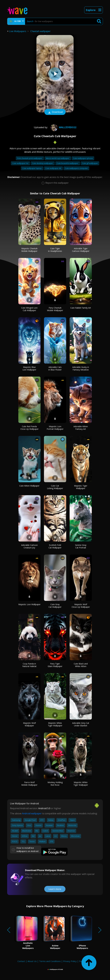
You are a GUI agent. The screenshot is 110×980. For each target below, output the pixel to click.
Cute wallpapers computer (76, 168)
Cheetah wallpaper (40, 31)
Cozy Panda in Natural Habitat (29, 665)
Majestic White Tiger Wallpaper (55, 724)
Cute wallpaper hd (20, 163)
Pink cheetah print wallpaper (30, 158)
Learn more (55, 889)
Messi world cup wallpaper (58, 158)
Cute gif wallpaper (90, 163)
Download (55, 112)
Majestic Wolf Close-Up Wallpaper (81, 606)
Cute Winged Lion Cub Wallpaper (29, 309)
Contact (21, 961)
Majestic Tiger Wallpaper (81, 487)
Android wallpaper (32, 813)
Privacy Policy (70, 961)
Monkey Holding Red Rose (55, 784)
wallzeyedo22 (63, 127)
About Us (32, 961)
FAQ (81, 961)
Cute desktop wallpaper (43, 163)
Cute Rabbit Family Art (81, 308)
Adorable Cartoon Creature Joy (29, 546)
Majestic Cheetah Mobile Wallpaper (29, 250)
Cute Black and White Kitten (81, 665)
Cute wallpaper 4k (53, 168)
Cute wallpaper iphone (83, 158)
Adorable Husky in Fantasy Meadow (81, 368)
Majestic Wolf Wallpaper (29, 724)
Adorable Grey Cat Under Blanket (81, 724)
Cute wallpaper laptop (32, 168)
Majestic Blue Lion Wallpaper (29, 368)
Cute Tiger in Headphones (55, 250)
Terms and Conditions (50, 961)
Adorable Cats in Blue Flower (55, 368)
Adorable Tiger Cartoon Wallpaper (81, 250)
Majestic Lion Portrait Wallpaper (55, 428)
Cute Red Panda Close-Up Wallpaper (29, 428)
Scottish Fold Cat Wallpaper (55, 546)
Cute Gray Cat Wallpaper (55, 606)
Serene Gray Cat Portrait (81, 546)
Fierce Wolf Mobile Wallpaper (29, 784)
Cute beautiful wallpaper (68, 163)
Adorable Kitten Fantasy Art (81, 428)
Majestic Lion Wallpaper (29, 604)
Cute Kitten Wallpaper (29, 486)
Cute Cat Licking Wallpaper (55, 487)
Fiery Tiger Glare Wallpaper (55, 665)
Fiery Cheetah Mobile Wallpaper (55, 309)
